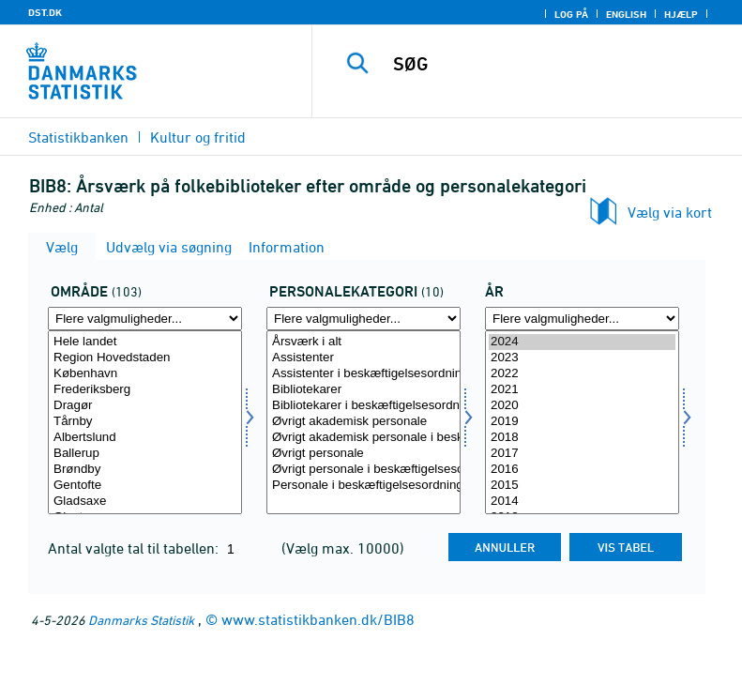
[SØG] (555, 64)
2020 (582, 406)
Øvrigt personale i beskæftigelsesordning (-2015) (363, 470)
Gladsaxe (145, 502)
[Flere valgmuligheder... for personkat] (363, 319)
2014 (582, 502)
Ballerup (145, 454)
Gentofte (145, 486)
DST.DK (45, 12)
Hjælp (681, 14)
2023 (582, 358)
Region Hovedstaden (145, 358)
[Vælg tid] (582, 422)
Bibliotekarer (363, 390)
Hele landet (145, 342)
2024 (582, 342)
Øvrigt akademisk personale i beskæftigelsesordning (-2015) (363, 438)
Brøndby (145, 470)
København (145, 374)
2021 (582, 390)
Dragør (145, 406)
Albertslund (145, 438)
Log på (571, 14)
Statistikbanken (78, 137)
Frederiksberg (145, 390)
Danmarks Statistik (141, 620)
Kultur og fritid (198, 137)
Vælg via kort (670, 212)
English (626, 14)
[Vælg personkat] (363, 422)
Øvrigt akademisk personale (363, 422)
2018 (582, 438)
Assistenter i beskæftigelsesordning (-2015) (363, 374)
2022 (582, 374)
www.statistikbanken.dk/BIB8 (318, 619)
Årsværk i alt (363, 342)
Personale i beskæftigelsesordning (363, 486)
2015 (582, 486)
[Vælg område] (145, 422)
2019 (582, 422)
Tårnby (145, 422)
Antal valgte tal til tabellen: (135, 548)
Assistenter (363, 358)
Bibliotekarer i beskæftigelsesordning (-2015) (363, 406)
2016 (582, 470)
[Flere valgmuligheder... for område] (145, 319)
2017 (582, 454)
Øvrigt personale (363, 454)
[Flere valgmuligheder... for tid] (582, 319)
